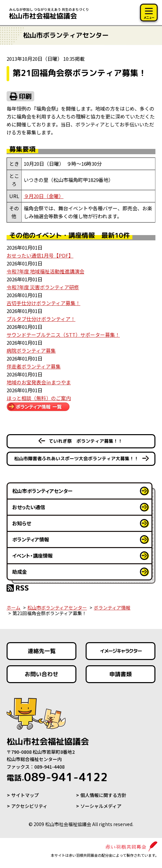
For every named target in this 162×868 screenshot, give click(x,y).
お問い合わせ (41, 674)
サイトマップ (25, 795)
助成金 (20, 572)
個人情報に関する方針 (103, 795)
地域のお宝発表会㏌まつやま (39, 382)
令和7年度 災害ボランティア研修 (43, 287)
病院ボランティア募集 (31, 350)
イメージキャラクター (121, 651)
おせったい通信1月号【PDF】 (40, 255)
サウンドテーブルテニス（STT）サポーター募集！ (63, 335)
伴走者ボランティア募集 (34, 366)
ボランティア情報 (31, 539)
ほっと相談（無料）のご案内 (39, 398)
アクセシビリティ (29, 806)
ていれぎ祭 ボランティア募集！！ (86, 441)
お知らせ (22, 523)
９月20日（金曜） (44, 196)
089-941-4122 (57, 777)
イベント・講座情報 (32, 556)
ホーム (13, 608)
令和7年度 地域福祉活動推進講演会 (45, 271)
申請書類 (121, 674)
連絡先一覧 (42, 651)
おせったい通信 (29, 507)
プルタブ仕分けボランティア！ (41, 319)
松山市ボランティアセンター (42, 491)
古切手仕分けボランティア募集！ (43, 303)
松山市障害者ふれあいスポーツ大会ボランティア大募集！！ (76, 458)
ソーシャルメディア (101, 806)
